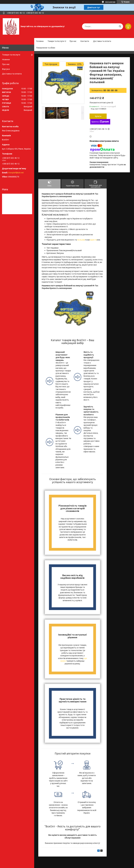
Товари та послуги (56, 41)
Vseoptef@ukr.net (16, 173)
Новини (6, 59)
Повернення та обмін (46, 48)
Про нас (73, 41)
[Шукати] (120, 26)
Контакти (85, 41)
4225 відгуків (110, 2)
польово (81, 240)
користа (93, 240)
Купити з (100, 122)
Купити (98, 116)
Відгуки (6, 69)
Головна (40, 41)
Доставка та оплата (102, 41)
